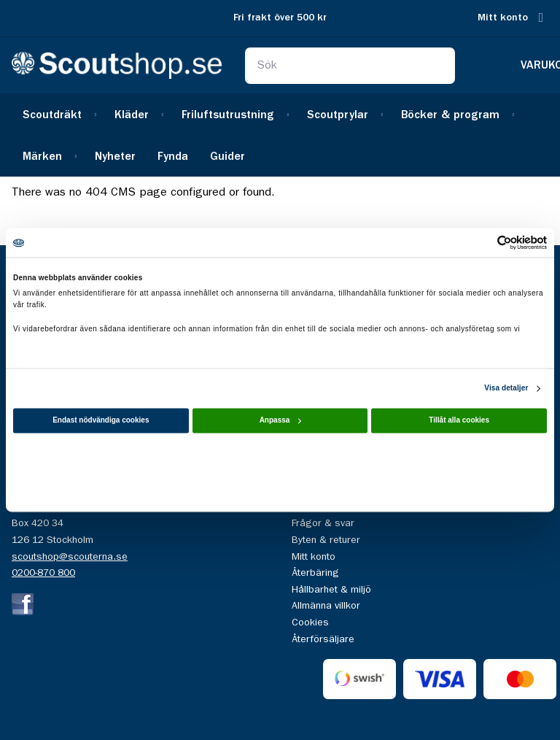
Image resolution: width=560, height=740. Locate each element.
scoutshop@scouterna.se (70, 557)
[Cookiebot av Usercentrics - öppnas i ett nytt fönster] (483, 242)
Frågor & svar (323, 523)
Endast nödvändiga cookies (101, 421)
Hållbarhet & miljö (331, 590)
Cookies (310, 623)
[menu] (280, 135)
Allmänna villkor (326, 606)
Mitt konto (503, 18)
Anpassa (281, 421)
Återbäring (315, 573)
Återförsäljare (323, 639)
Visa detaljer (506, 389)
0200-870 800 (43, 573)
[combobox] (350, 66)
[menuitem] (58, 114)
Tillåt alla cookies (459, 421)
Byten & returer (326, 540)
